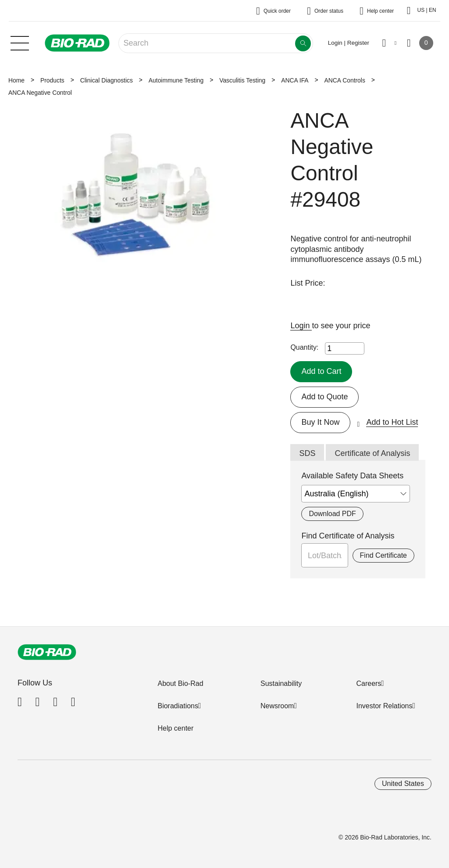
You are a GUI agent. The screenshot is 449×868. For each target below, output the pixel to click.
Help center (175, 728)
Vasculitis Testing (242, 80)
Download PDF (332, 514)
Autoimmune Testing (176, 80)
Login (301, 326)
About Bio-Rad (180, 683)
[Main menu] (20, 42)
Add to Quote (324, 397)
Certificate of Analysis (372, 453)
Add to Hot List (392, 422)
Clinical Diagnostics (107, 80)
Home (16, 80)
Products (52, 80)
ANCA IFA (295, 80)
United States (403, 784)
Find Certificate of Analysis (348, 536)
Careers (369, 683)
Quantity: (304, 347)
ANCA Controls (345, 80)
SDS (307, 453)
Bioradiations (178, 706)
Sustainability (281, 683)
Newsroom (277, 706)
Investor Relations (384, 706)
